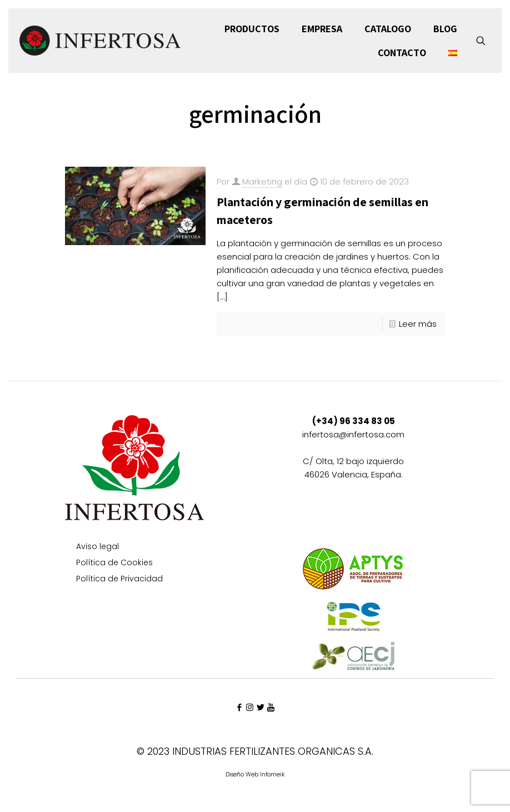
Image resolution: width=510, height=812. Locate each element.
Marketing (262, 181)
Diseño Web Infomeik (255, 774)
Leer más (418, 324)
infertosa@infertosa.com (353, 434)
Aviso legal (97, 547)
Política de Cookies (114, 563)
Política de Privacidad (119, 579)
